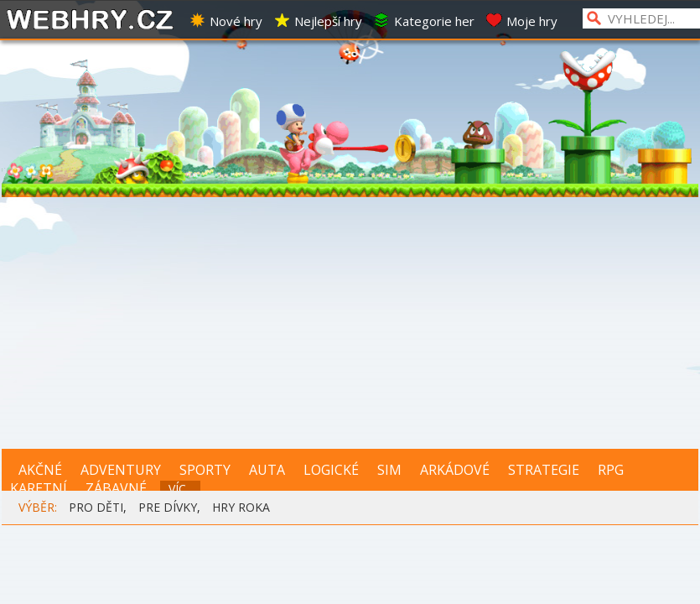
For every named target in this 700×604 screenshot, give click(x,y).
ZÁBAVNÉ (116, 488)
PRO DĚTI (96, 507)
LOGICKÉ (331, 470)
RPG (611, 470)
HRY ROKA (241, 507)
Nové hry (226, 21)
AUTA (267, 470)
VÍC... (181, 489)
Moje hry (521, 21)
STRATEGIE (544, 470)
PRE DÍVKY (168, 507)
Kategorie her (424, 21)
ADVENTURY (121, 470)
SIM (389, 470)
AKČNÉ (40, 470)
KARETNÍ (39, 488)
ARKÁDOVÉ (455, 470)
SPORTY (205, 470)
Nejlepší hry (318, 21)
